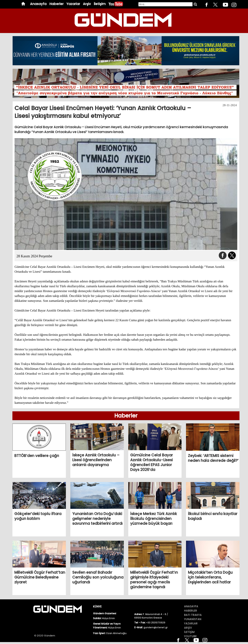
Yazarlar (73, 4)
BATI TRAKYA (193, 615)
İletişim (100, 4)
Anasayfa (38, 4)
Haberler (56, 4)
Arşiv (87, 4)
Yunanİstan (193, 619)
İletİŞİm (189, 632)
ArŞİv (188, 628)
